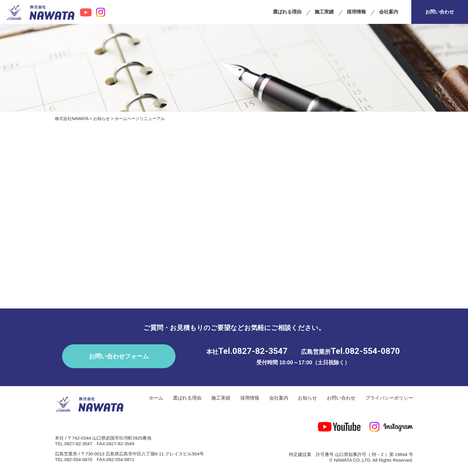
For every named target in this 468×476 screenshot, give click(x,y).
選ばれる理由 (287, 12)
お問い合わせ (440, 12)
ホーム (156, 398)
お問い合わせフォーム (119, 356)
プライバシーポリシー (389, 398)
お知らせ (307, 398)
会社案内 (389, 12)
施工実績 (324, 12)
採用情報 (356, 12)
